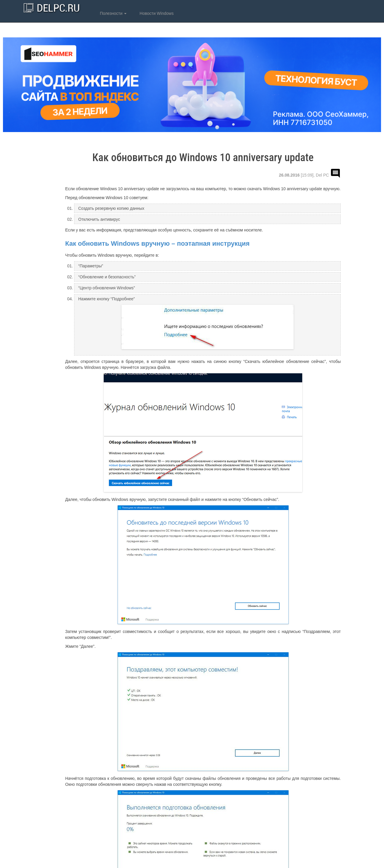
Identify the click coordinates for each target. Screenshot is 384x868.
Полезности (113, 13)
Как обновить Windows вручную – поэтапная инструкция (157, 243)
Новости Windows (156, 13)
